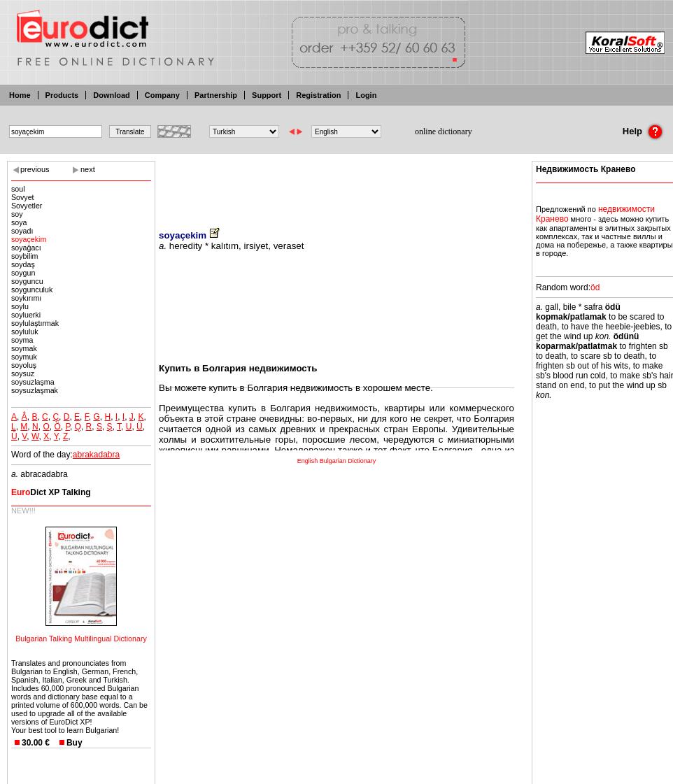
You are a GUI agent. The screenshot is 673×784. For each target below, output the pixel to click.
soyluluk (25, 332)
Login (366, 95)
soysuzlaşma (33, 382)
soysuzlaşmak (35, 390)
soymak (24, 348)
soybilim (25, 256)
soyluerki (26, 315)
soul (18, 189)
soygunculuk (32, 290)
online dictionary (444, 131)
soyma (22, 340)
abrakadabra (96, 455)
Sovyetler (27, 206)
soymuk (24, 357)
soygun (23, 273)
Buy (75, 743)
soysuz (23, 373)
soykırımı (26, 298)
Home (20, 95)
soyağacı (26, 248)
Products (62, 95)
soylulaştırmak (35, 323)
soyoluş (24, 365)
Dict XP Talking (51, 492)
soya (19, 222)
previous (35, 169)
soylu (20, 306)
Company (162, 95)
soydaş (23, 264)
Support (267, 95)
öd (595, 287)
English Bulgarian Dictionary (337, 461)
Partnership (216, 95)
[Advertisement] (336, 185)
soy (17, 214)
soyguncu (27, 281)
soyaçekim (29, 239)
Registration (318, 95)
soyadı (22, 231)
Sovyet (23, 197)
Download (112, 95)
